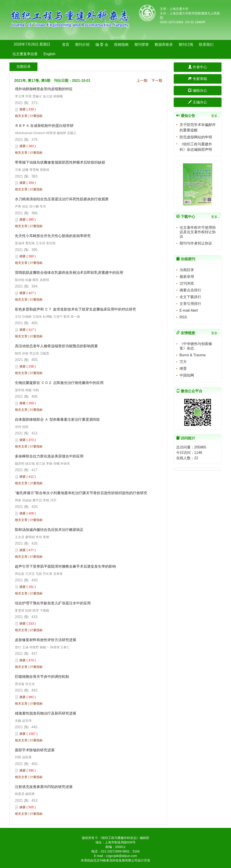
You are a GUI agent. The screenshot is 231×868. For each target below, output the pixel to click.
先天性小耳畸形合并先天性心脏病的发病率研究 (53, 236)
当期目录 (187, 270)
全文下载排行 (190, 297)
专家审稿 (198, 79)
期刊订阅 (186, 45)
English (49, 54)
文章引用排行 (190, 304)
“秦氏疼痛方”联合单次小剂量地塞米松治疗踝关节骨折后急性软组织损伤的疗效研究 (81, 493)
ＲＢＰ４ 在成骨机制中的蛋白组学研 (44, 126)
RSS (183, 317)
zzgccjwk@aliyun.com (121, 856)
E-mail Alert (189, 310)
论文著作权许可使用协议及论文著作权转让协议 (198, 232)
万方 (183, 362)
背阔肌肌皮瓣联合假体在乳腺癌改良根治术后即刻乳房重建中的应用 (69, 273)
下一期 (157, 81)
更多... (216, 116)
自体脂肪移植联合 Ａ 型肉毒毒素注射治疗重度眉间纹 (58, 419)
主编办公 (198, 102)
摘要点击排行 (190, 290)
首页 (66, 45)
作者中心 (198, 67)
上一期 (142, 81)
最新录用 (187, 277)
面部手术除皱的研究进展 (35, 750)
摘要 (23, 109)
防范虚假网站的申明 (196, 137)
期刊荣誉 (142, 45)
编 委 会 (102, 45)
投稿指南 (121, 45)
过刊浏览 (187, 283)
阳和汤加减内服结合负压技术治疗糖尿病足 (49, 530)
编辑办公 (198, 90)
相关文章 (21, 116)
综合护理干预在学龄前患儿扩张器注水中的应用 (53, 603)
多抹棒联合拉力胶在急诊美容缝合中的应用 (49, 456)
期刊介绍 (82, 45)
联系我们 (206, 45)
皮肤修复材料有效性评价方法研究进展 (46, 640)
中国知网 (187, 375)
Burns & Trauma (193, 355)
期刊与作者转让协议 (196, 243)
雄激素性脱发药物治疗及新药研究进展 (46, 713)
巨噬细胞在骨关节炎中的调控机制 (42, 677)
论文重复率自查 (25, 54)
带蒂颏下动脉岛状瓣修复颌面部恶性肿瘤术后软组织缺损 (60, 162)
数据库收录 (164, 45)
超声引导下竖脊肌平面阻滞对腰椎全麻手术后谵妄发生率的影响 (65, 566)
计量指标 (36, 116)
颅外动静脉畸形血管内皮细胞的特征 (44, 89)
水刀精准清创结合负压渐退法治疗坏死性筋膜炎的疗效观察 (62, 199)
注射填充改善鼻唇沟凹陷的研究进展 (44, 787)
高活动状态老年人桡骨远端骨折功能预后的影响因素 (56, 346)
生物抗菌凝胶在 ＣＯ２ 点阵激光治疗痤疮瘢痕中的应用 (59, 383)
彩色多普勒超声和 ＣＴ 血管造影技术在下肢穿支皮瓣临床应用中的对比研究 (75, 309)
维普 (183, 369)
